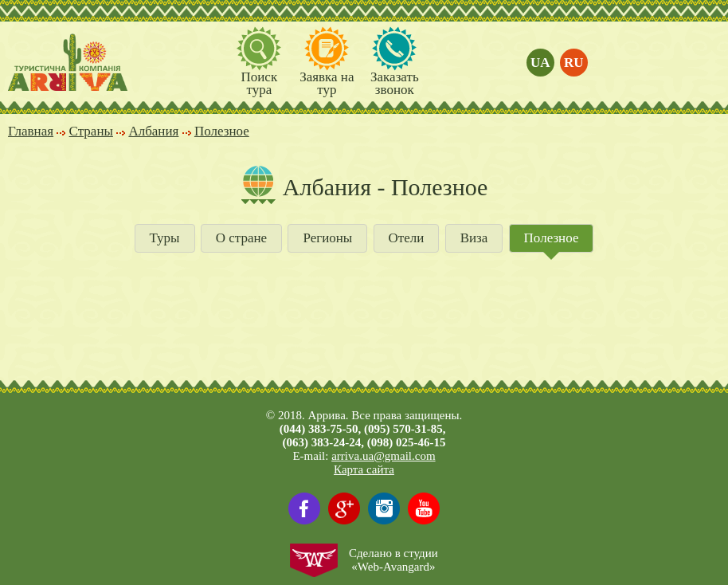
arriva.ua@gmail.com (383, 456)
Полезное (552, 238)
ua (540, 63)
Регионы (327, 238)
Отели (407, 238)
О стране (241, 238)
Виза (474, 238)
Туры (165, 238)
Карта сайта (364, 469)
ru (574, 63)
